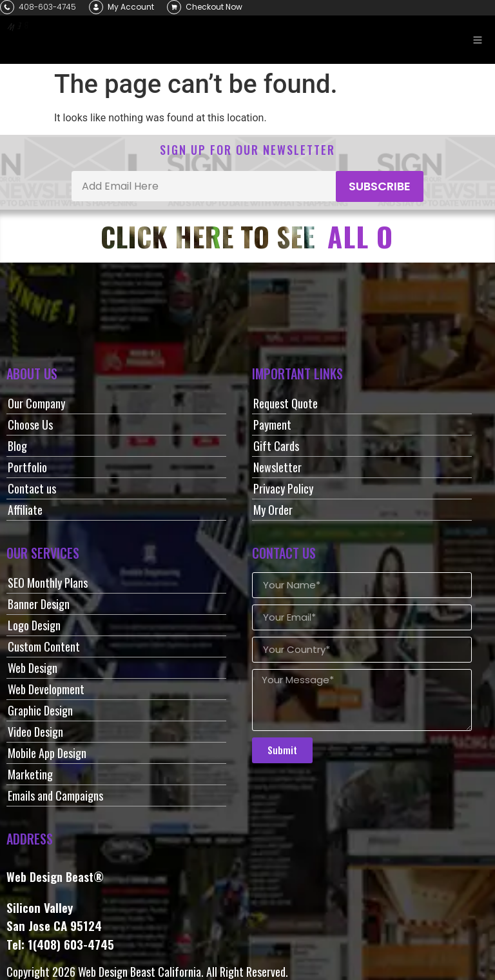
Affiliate (25, 510)
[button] (477, 40)
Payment (272, 425)
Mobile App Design (47, 753)
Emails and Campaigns (55, 795)
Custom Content (44, 646)
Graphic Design (40, 710)
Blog (17, 446)
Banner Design (39, 604)
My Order (273, 510)
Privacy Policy (283, 488)
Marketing (30, 774)
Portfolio (27, 467)
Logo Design (34, 625)
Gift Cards (276, 446)
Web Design (33, 668)
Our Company (36, 403)
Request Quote (286, 403)
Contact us (32, 488)
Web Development (46, 689)
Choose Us (30, 425)
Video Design (35, 732)
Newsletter (277, 467)
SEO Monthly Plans (48, 583)
